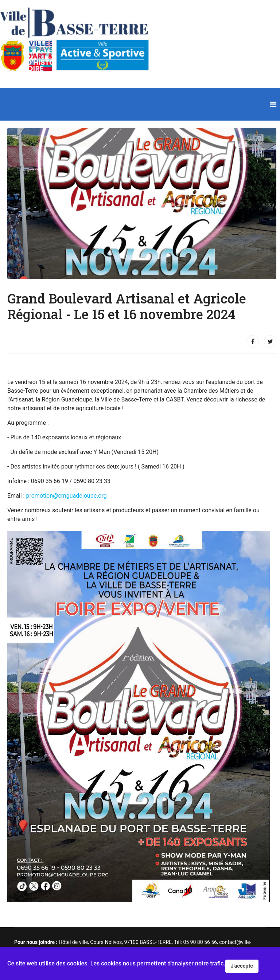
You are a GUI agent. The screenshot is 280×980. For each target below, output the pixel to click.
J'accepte (242, 966)
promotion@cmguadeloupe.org (66, 496)
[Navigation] (273, 104)
